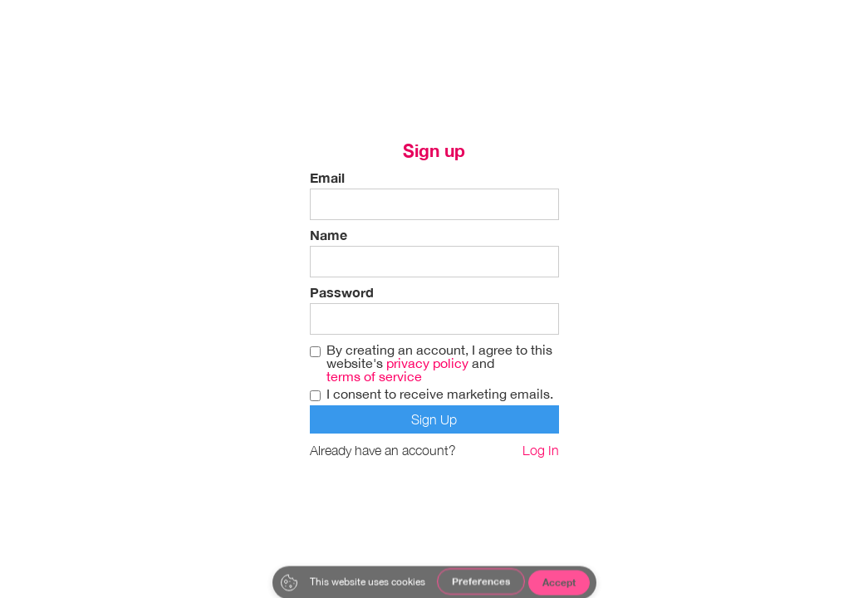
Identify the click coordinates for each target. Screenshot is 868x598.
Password (342, 292)
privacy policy (427, 363)
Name (329, 235)
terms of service (374, 376)
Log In (541, 450)
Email (327, 178)
